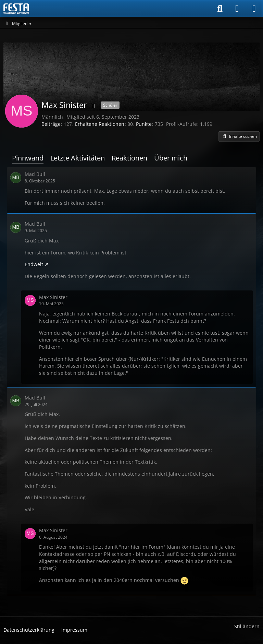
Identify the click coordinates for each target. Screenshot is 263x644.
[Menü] (254, 9)
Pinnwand (28, 158)
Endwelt (34, 264)
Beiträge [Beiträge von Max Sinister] (51, 124)
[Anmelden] (237, 9)
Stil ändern (247, 626)
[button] (239, 136)
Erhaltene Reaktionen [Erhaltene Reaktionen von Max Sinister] (100, 124)
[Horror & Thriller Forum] (16, 9)
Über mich (171, 158)
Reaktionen (129, 158)
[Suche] (220, 9)
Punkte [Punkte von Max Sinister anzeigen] (144, 124)
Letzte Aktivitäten (78, 158)
